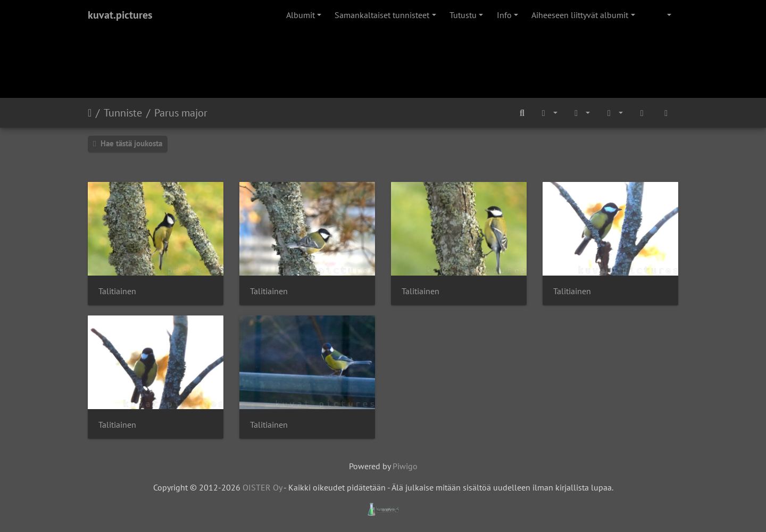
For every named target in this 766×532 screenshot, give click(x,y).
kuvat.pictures (120, 15)
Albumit (301, 15)
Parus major (181, 113)
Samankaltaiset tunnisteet (382, 15)
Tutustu (463, 15)
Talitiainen (117, 291)
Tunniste (123, 113)
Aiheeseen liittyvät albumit (580, 15)
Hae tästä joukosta (128, 143)
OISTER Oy (262, 487)
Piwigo (405, 466)
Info (504, 15)
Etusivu (90, 113)
